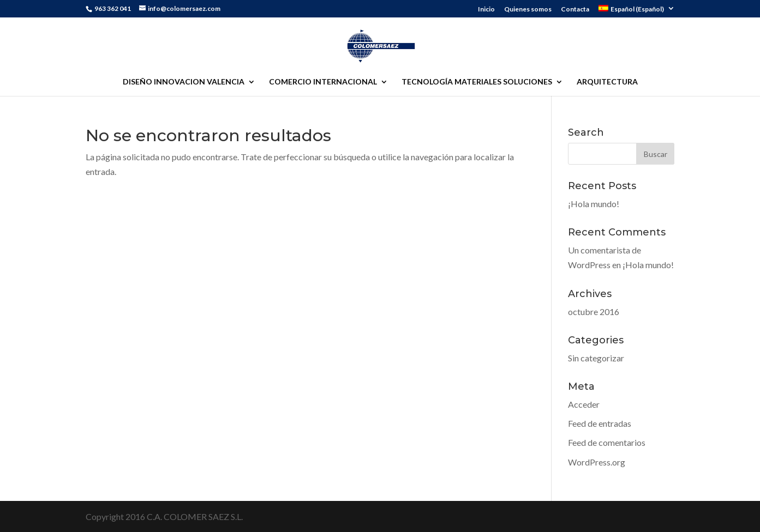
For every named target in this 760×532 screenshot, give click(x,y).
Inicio (486, 10)
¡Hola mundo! (594, 204)
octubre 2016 (594, 312)
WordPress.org (597, 462)
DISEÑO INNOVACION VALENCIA (184, 82)
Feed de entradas (600, 423)
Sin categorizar (596, 358)
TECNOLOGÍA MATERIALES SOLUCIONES (477, 82)
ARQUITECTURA (607, 82)
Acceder (584, 404)
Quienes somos (528, 10)
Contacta (575, 10)
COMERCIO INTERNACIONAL (323, 82)
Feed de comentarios (607, 442)
